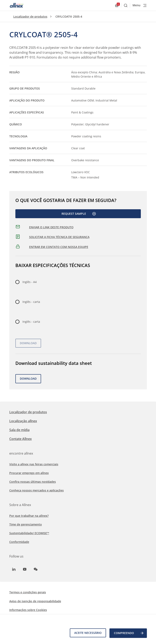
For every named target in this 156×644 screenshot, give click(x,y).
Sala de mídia (19, 430)
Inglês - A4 (30, 282)
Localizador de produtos (30, 17)
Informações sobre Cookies (28, 610)
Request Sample (79, 214)
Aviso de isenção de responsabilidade (35, 601)
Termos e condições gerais (28, 592)
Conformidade (19, 542)
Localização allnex (23, 421)
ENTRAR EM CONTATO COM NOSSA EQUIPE (59, 247)
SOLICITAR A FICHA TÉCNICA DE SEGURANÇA (59, 237)
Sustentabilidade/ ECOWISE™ (29, 533)
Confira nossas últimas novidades (33, 482)
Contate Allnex (21, 439)
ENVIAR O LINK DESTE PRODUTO (51, 227)
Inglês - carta (31, 302)
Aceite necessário (87, 633)
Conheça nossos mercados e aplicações (37, 490)
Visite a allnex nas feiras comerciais (34, 464)
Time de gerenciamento (26, 524)
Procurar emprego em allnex (29, 473)
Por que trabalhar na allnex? (29, 516)
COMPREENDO (129, 633)
